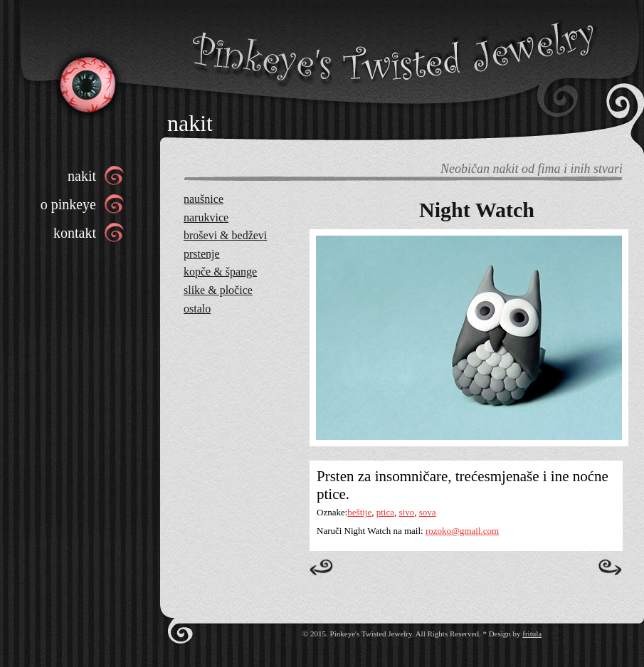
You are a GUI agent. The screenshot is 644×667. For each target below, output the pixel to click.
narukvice (206, 217)
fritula (532, 634)
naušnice (204, 199)
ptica (385, 512)
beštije (359, 512)
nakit (82, 176)
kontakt (75, 233)
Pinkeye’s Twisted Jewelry (86, 84)
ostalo (197, 309)
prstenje (202, 254)
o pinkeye (68, 204)
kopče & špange (220, 272)
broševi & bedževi (225, 235)
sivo (407, 512)
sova (428, 512)
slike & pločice (218, 290)
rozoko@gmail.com (462, 531)
